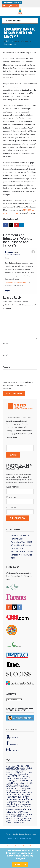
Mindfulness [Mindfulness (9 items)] (18, 785)
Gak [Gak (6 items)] (16, 781)
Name (6, 344)
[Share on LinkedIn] (22, 225)
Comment (8, 309)
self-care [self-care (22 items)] (17, 816)
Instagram (13, 750)
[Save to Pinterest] (16, 225)
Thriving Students (10, 6)
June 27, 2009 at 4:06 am (12, 254)
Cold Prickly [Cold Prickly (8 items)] (13, 774)
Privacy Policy (28, 846)
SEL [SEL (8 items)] (11, 816)
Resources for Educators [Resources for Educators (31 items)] (20, 799)
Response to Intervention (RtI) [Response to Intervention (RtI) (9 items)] (19, 805)
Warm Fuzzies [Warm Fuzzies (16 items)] (13, 822)
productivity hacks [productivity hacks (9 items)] (19, 790)
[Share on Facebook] (6, 225)
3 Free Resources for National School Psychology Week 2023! (21, 539)
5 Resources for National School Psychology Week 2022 (22, 555)
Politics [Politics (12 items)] (9, 790)
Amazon (12, 737)
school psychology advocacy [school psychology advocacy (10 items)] (17, 813)
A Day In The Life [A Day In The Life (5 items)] (11, 766)
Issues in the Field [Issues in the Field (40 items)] (19, 781)
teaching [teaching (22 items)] (28, 818)
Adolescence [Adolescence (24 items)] (23, 766)
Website (7, 367)
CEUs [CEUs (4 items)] (26, 772)
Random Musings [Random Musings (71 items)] (18, 797)
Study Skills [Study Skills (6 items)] (19, 818)
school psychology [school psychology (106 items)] (19, 810)
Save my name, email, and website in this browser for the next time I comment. (18, 386)
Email (6, 355)
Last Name (11, 507)
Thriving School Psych (12, 2)
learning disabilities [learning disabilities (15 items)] (21, 783)
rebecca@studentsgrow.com (15, 282)
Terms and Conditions (15, 846)
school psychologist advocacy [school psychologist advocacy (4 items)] (14, 809)
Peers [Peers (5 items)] (19, 789)
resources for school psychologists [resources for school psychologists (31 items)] (18, 803)
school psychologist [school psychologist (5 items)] (25, 806)
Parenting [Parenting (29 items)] (12, 788)
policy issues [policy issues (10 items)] (27, 789)
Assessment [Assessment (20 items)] (12, 768)
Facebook (12, 743)
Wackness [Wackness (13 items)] (25, 820)
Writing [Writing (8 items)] (22, 822)
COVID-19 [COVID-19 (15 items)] (16, 776)
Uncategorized (10, 44)
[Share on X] (11, 225)
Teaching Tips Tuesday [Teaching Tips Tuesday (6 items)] (14, 820)
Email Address (13, 487)
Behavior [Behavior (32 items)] (19, 772)
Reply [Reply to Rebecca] (7, 290)
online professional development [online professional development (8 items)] (18, 787)
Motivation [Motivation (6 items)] (26, 785)
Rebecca (10, 41)
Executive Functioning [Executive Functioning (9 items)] (21, 778)
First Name (11, 497)
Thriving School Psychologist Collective (20, 12)
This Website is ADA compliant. (20, 838)
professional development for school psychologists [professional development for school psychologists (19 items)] (19, 793)
